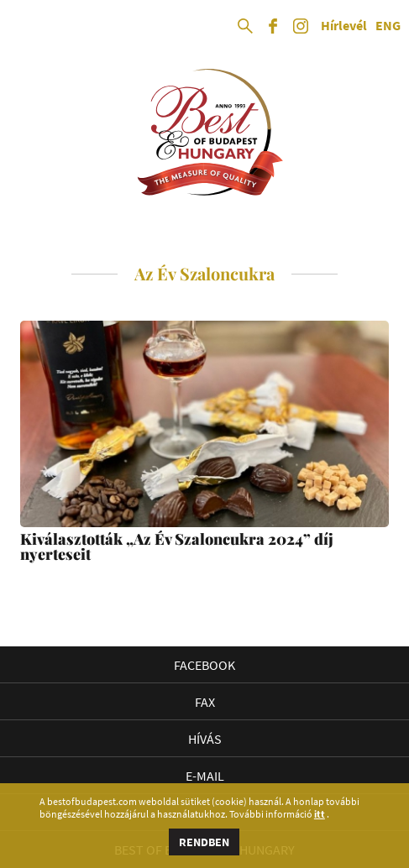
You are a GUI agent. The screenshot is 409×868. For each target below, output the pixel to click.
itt (320, 814)
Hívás (205, 739)
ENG (388, 26)
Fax (205, 702)
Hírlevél (344, 26)
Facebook (204, 665)
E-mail (205, 776)
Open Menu (27, 27)
